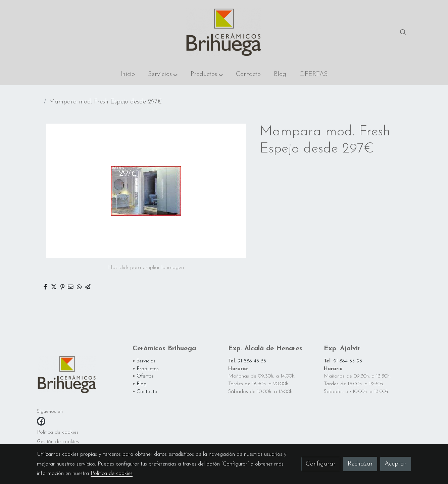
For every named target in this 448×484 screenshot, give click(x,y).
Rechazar (360, 464)
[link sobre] (81, 376)
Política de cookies (58, 432)
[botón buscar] (403, 32)
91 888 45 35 (252, 361)
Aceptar (395, 464)
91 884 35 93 (348, 361)
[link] (224, 32)
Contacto (147, 392)
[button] (163, 75)
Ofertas (145, 376)
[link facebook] (41, 421)
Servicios (146, 361)
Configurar (321, 464)
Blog (142, 384)
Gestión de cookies (58, 442)
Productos (148, 369)
